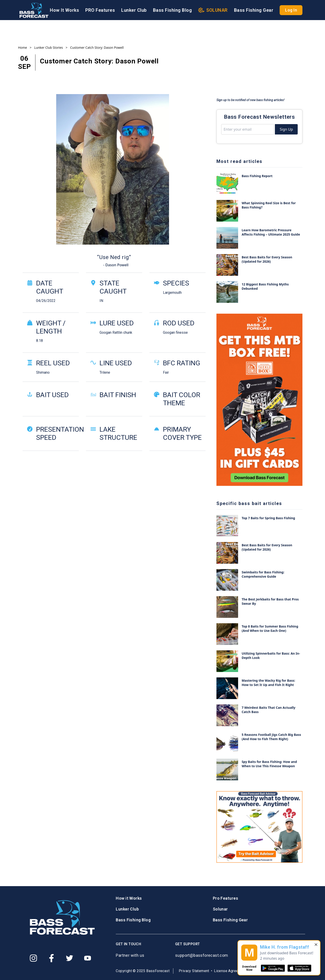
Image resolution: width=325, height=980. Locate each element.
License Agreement (230, 971)
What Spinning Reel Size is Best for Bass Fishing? (269, 205)
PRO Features (100, 10)
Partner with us (130, 955)
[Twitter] (70, 958)
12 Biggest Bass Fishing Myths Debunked (265, 286)
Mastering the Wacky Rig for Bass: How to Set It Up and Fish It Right (268, 683)
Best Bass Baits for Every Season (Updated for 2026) (267, 259)
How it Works (129, 898)
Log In (291, 10)
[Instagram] (33, 958)
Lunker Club (134, 10)
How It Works (64, 10)
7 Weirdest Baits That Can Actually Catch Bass (269, 710)
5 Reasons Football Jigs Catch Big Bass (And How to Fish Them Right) (271, 737)
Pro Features (225, 898)
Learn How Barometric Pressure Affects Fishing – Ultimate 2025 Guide (271, 232)
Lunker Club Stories (49, 47)
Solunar (220, 909)
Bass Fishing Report (257, 176)
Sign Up (286, 129)
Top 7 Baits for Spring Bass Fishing (268, 518)
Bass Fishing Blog (173, 10)
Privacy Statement (194, 971)
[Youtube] (88, 958)
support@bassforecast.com (202, 955)
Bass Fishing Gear (254, 10)
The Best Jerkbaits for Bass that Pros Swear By (270, 601)
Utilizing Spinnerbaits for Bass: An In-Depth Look (271, 656)
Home (23, 47)
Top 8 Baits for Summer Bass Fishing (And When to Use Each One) (270, 628)
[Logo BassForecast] (34, 10)
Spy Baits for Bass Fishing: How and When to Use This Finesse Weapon (269, 764)
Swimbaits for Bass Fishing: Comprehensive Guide (263, 574)
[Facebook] (51, 958)
